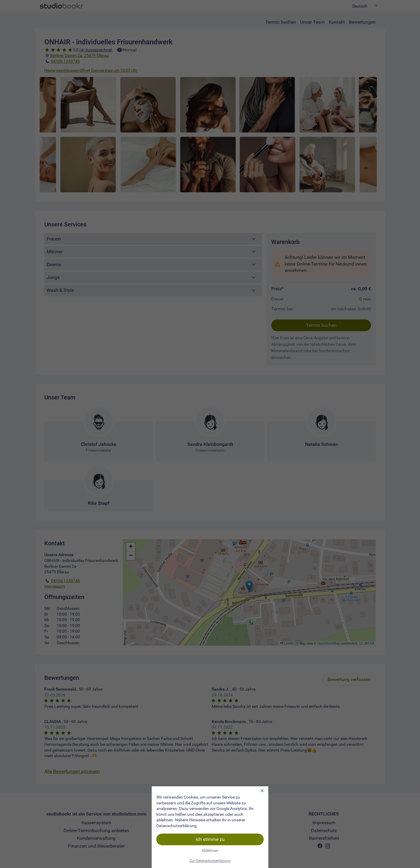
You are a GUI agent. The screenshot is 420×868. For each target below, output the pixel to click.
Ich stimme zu (210, 839)
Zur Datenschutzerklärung (210, 861)
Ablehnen (210, 850)
